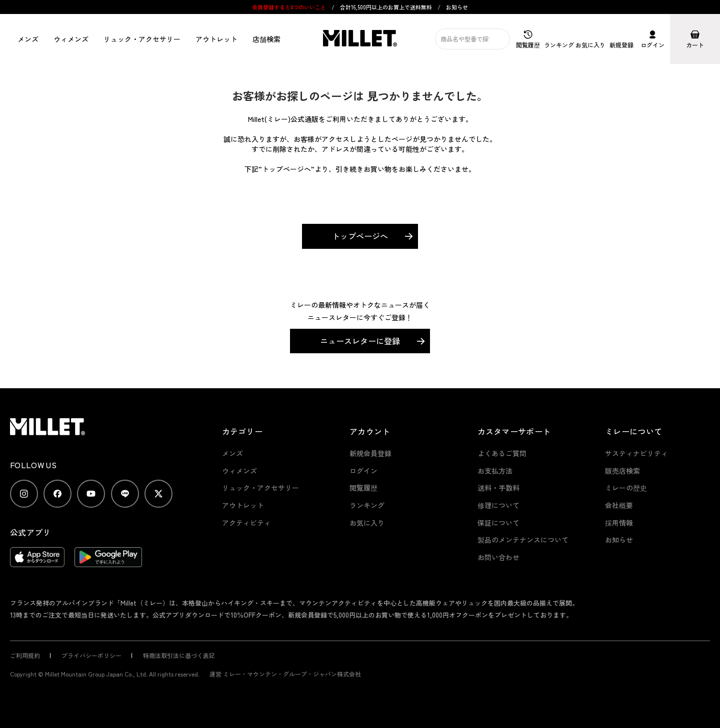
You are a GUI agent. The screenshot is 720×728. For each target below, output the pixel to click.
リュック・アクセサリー (260, 488)
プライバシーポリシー (91, 655)
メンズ (28, 39)
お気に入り (367, 523)
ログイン (363, 471)
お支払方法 (495, 471)
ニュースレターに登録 (360, 341)
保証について (498, 523)
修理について (498, 505)
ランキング (367, 505)
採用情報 (619, 523)
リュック (142, 39)
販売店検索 (622, 471)
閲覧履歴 (363, 488)
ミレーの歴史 (626, 488)
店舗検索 (266, 39)
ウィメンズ (71, 39)
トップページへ (360, 236)
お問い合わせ (498, 557)
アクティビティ (246, 523)
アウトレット (216, 39)
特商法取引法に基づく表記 (179, 655)
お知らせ (457, 7)
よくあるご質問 (502, 453)
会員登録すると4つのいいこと (289, 7)
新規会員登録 (370, 453)
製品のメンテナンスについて (523, 540)
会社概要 (619, 505)
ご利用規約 (25, 655)
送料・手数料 (498, 488)
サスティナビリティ (636, 453)
